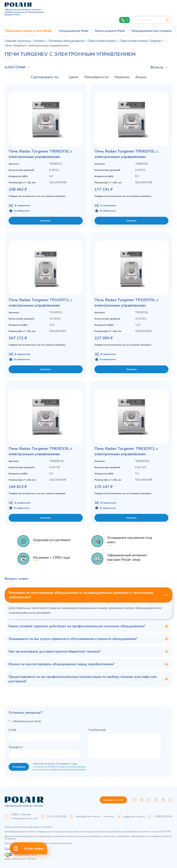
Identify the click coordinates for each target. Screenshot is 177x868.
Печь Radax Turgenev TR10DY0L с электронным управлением (126, 303)
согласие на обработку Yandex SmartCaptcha (60, 770)
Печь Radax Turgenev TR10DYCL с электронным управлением (41, 303)
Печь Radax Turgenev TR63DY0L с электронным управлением (41, 451)
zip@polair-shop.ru (134, 817)
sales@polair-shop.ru (88, 816)
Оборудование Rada (74, 31)
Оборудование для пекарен (151, 31)
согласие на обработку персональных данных (59, 767)
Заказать (46, 221)
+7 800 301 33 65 (163, 816)
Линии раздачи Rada (110, 31)
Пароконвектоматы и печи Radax (29, 31)
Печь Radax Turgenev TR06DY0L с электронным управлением (41, 154)
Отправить (19, 767)
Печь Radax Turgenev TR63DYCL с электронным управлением (126, 451)
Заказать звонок (113, 800)
